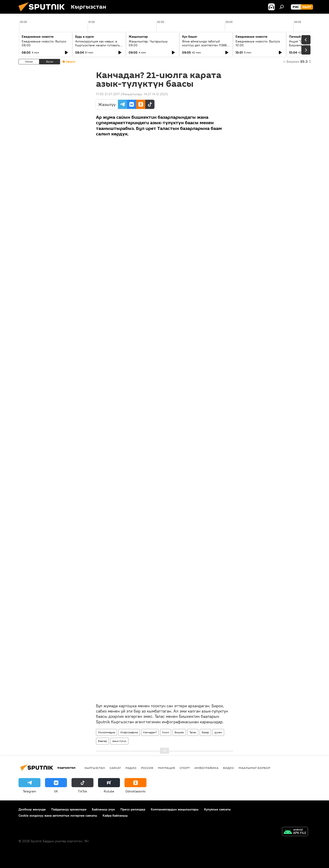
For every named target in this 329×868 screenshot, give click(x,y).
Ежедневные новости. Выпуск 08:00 (44, 43)
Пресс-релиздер (133, 809)
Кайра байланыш (115, 815)
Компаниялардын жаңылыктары (175, 809)
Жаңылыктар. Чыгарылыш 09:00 (148, 43)
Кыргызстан (95, 768)
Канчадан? (150, 732)
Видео (228, 768)
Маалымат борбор (254, 768)
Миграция (166, 768)
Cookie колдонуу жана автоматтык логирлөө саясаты (58, 815)
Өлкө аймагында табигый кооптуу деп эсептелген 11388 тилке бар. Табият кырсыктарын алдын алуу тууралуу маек (206, 47)
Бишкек (179, 732)
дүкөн (218, 732)
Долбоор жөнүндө (32, 809)
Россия (147, 768)
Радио (131, 768)
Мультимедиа (106, 732)
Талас (193, 732)
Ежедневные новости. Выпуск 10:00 (258, 43)
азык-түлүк (119, 741)
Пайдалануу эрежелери (69, 809)
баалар (102, 741)
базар (205, 732)
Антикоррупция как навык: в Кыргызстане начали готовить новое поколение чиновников (97, 45)
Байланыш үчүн (103, 809)
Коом (166, 732)
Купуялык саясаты (217, 809)
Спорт (185, 768)
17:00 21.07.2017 (108, 94)
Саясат (115, 768)
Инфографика (129, 732)
